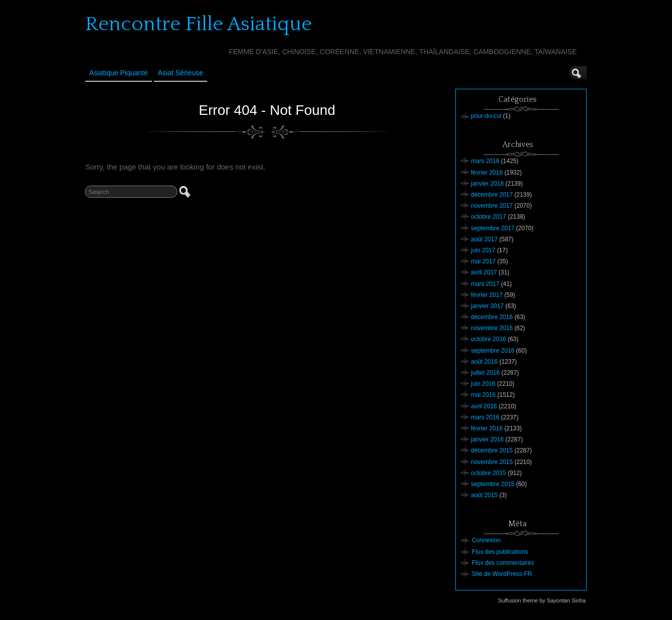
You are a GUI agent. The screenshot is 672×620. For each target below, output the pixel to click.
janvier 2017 (487, 306)
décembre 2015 (492, 450)
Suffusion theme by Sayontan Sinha (542, 600)
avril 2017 (484, 272)
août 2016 (484, 362)
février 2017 (487, 295)
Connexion (486, 540)
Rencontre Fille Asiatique (199, 24)
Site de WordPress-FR (502, 574)
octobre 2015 (488, 473)
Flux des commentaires (503, 563)
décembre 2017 (492, 195)
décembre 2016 (492, 317)
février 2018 (487, 173)
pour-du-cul (486, 116)
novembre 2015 (492, 462)
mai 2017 (483, 261)
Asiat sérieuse (181, 73)
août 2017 (484, 239)
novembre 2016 (492, 328)
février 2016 (487, 428)
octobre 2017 (488, 217)
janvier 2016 (487, 439)
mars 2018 (485, 161)
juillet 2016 (485, 373)
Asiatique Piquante (119, 73)
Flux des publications (500, 552)
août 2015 (484, 495)
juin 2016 (483, 384)
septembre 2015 (493, 484)
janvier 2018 (487, 184)
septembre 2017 (493, 228)
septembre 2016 (493, 351)
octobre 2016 (488, 339)
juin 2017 (483, 250)
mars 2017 (485, 284)
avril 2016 (484, 406)
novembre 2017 (492, 206)
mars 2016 (485, 417)
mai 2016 (483, 395)
